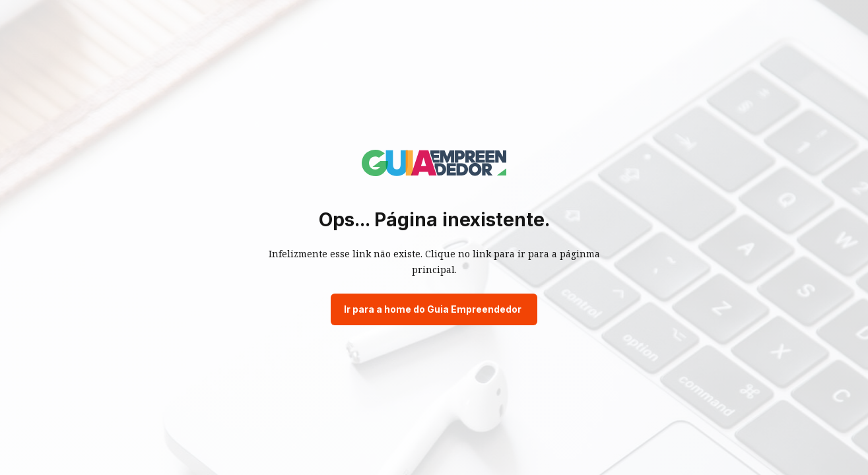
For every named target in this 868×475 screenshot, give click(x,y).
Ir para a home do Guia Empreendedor (433, 309)
